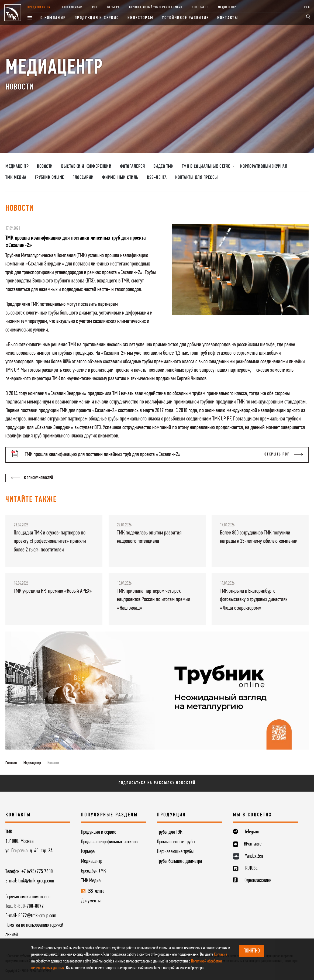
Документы (91, 901)
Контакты (228, 18)
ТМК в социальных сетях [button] (207, 167)
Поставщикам (72, 7)
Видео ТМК (163, 167)
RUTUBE (251, 868)
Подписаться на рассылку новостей (157, 783)
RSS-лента (157, 178)
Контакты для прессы (197, 178)
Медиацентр (227, 7)
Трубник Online (49, 178)
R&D (95, 7)
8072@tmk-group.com (37, 916)
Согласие (221, 955)
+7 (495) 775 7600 (37, 872)
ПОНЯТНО (252, 951)
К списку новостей (32, 478)
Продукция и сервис (97, 18)
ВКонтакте (253, 844)
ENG (307, 8)
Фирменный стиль (120, 178)
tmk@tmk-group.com (36, 881)
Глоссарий (83, 178)
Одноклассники (258, 881)
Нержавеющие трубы (175, 852)
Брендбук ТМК (93, 871)
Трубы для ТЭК (170, 832)
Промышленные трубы (176, 842)
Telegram (252, 832)
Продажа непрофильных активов (109, 842)
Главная (11, 763)
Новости (45, 167)
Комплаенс (200, 7)
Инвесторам (141, 18)
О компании (53, 18)
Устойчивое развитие (185, 18)
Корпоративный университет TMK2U (156, 7)
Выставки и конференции (86, 167)
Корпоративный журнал (264, 167)
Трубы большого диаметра (180, 861)
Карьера (113, 7)
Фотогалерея (132, 167)
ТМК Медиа (16, 178)
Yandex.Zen (254, 856)
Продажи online (40, 7)
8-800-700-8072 (29, 906)
